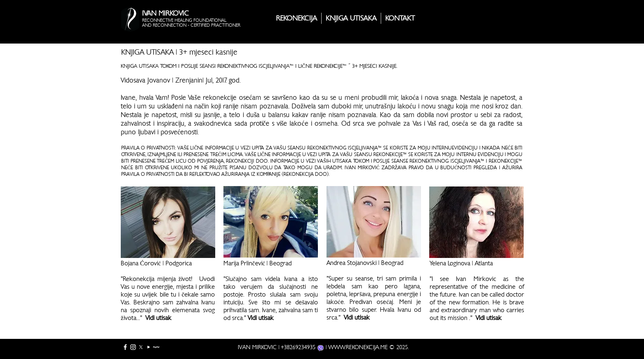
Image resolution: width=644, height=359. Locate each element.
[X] (141, 347)
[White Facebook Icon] (125, 347)
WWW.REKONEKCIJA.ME (358, 347)
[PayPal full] (156, 347)
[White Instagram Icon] (133, 347)
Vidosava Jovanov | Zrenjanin (162, 80)
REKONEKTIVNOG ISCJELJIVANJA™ (255, 66)
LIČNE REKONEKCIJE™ (322, 66)
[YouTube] (149, 347)
